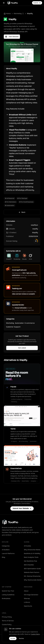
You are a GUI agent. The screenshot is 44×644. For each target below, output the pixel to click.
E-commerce (30, 323)
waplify (35, 229)
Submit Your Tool (8, 591)
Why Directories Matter (32, 550)
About (26, 591)
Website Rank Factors (32, 572)
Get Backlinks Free (30, 561)
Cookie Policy (7, 625)
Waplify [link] (30, 14)
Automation (19, 323)
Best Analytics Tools (31, 557)
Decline (21, 638)
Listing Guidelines (8, 595)
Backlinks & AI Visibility (32, 554)
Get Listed (22, 348)
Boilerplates (6, 599)
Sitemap (27, 599)
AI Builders (6, 550)
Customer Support (13, 327)
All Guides (27, 546)
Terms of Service (8, 621)
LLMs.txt (27, 602)
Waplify (35, 233)
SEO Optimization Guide (32, 569)
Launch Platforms (8, 554)
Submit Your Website (22, 508)
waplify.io (34, 225)
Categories (6, 546)
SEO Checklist (29, 565)
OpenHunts (28, 606)
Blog (4, 557)
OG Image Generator (31, 595)
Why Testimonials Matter (33, 580)
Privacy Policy (7, 617)
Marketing (18, 14)
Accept (13, 638)
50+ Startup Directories (32, 576)
